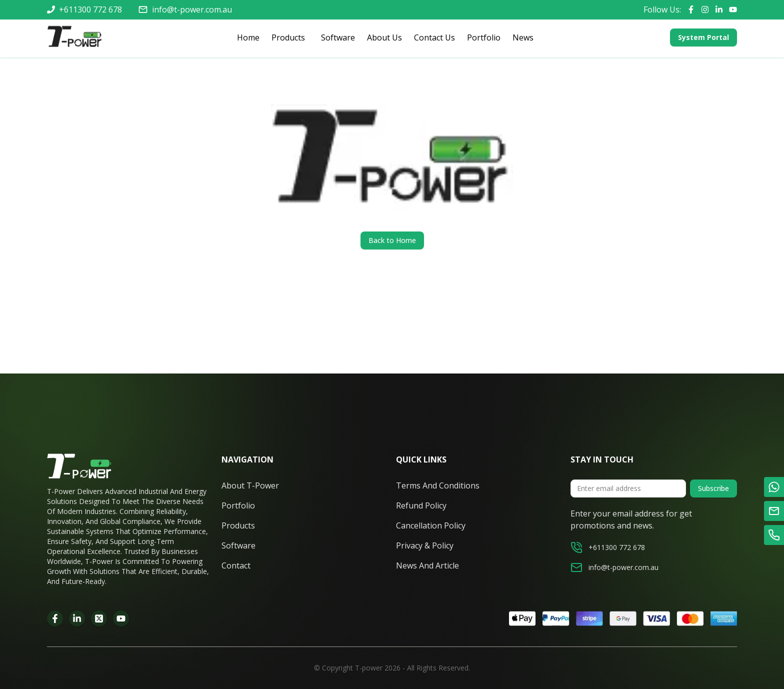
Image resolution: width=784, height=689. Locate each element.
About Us (384, 37)
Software (338, 37)
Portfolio (484, 37)
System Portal (703, 37)
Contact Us (434, 37)
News (523, 37)
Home (248, 37)
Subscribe (713, 488)
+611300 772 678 (90, 9)
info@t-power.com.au (192, 9)
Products (286, 38)
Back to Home (392, 240)
